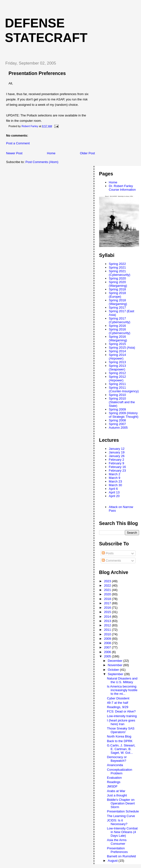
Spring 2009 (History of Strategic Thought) (124, 415)
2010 (108, 634)
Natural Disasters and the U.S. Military (122, 680)
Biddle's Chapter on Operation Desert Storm (121, 803)
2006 (108, 652)
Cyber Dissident (118, 698)
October (114, 670)
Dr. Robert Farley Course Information (122, 188)
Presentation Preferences (117, 850)
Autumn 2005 (118, 428)
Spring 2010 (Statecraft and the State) (122, 402)
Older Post (87, 153)
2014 (108, 617)
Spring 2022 (117, 264)
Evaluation (114, 778)
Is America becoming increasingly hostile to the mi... (122, 690)
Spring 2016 (117, 326)
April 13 (114, 492)
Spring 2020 (117, 278)
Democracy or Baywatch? (117, 759)
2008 (108, 643)
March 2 (115, 474)
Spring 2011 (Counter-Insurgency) (124, 389)
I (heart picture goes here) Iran (121, 722)
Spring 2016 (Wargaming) (118, 338)
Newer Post (14, 153)
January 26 (117, 456)
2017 (108, 603)
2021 (108, 590)
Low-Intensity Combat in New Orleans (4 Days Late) (122, 832)
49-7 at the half (117, 703)
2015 (108, 612)
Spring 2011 (117, 384)
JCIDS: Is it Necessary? (117, 822)
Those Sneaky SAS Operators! (121, 730)
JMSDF (112, 786)
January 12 (117, 449)
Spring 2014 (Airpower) (117, 357)
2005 (108, 656)
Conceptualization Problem (119, 771)
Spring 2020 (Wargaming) (118, 284)
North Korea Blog (119, 736)
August (113, 861)
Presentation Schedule (123, 811)
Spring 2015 (117, 344)
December (116, 661)
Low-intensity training (122, 716)
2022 (108, 585)
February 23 (117, 471)
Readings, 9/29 (117, 707)
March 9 (115, 478)
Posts (108, 553)
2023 (108, 581)
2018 (108, 599)
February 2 (117, 460)
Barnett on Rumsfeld (121, 856)
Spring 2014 (117, 351)
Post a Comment (18, 143)
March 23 (115, 481)
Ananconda (115, 765)
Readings (114, 782)
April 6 (113, 489)
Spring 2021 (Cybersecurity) (120, 273)
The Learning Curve (121, 816)
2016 (108, 608)
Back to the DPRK (120, 741)
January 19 (117, 452)
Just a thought (117, 795)
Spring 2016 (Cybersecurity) (120, 331)
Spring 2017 (117, 307)
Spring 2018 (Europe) (117, 295)
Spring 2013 (117, 362)
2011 (108, 630)
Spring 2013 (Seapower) (117, 368)
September (116, 674)
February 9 (117, 463)
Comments (111, 561)
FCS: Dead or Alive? (121, 711)
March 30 (115, 485)
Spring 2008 (117, 420)
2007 (108, 647)
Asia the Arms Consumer (117, 842)
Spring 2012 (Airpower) (117, 378)
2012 (108, 625)
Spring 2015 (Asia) (122, 348)
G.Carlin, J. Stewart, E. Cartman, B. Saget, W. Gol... (121, 749)
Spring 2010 (117, 395)
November (116, 665)
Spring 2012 (117, 373)
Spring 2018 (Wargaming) (118, 302)
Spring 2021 (117, 267)
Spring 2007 (117, 424)
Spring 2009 (117, 409)
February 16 (117, 467)
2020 (108, 594)
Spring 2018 (117, 289)
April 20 (114, 496)
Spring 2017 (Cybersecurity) (120, 320)
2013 (108, 621)
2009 (108, 639)
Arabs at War (116, 791)
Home (51, 153)
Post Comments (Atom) (42, 162)
